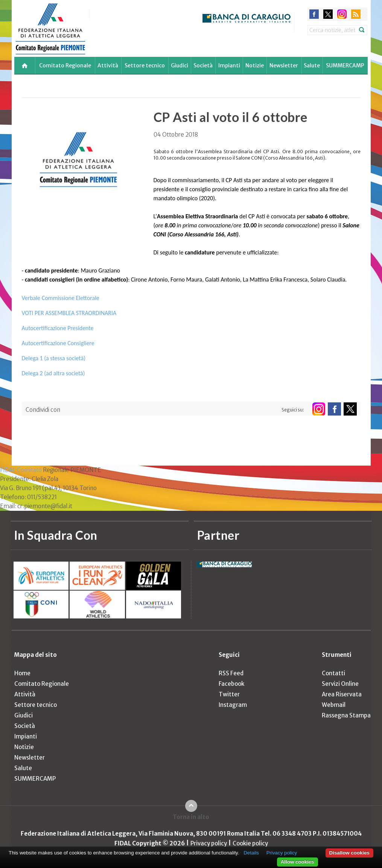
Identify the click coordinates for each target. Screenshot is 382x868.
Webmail (334, 705)
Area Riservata (342, 694)
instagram (342, 14)
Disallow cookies (349, 853)
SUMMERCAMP (345, 65)
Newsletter (284, 65)
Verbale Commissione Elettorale (61, 298)
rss (356, 14)
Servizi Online (340, 684)
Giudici (180, 65)
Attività (108, 65)
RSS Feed (231, 673)
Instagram (233, 705)
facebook (314, 14)
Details (251, 853)
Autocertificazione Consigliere (58, 343)
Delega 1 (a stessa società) (54, 358)
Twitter (229, 694)
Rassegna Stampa (346, 715)
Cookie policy (250, 843)
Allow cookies (298, 862)
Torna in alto (191, 817)
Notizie (255, 65)
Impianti (229, 65)
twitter (328, 14)
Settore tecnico (145, 65)
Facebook (231, 684)
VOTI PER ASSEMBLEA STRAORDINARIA (69, 313)
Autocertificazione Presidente (58, 328)
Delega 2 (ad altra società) (53, 373)
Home (22, 673)
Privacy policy (209, 843)
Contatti (333, 673)
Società (203, 65)
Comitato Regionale (65, 65)
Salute (312, 65)
